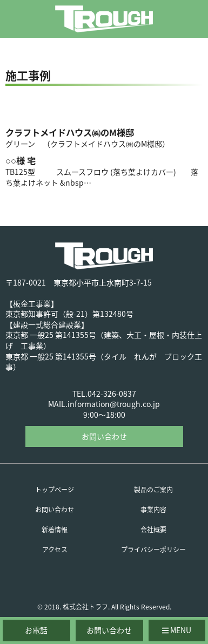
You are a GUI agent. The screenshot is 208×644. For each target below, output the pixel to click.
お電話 (36, 630)
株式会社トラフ (85, 607)
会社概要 (153, 530)
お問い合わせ (104, 436)
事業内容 (153, 510)
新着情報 (55, 530)
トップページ (55, 490)
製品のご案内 (153, 490)
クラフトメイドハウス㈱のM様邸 (70, 132)
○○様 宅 (21, 160)
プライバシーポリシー (153, 550)
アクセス (55, 550)
